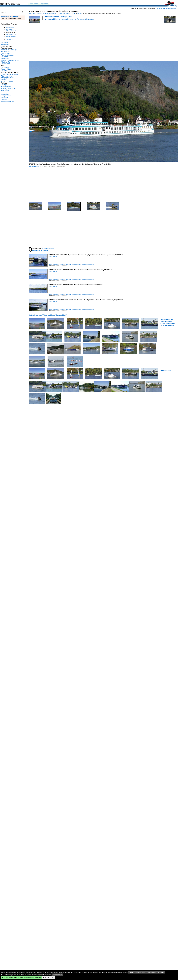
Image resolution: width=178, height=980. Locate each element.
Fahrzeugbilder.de (11, 31)
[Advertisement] (46, 40)
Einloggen (159, 8)
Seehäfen (4, 71)
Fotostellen (5, 98)
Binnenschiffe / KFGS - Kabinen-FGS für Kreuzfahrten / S (69, 19)
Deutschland (166, 371)
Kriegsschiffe (5, 59)
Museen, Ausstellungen (9, 88)
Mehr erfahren (57, 975)
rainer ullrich (53, 257)
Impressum (44, 4)
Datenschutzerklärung (7, 101)
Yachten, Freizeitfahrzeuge (10, 60)
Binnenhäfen (5, 67)
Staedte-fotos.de (11, 36)
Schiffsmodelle (6, 87)
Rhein (79, 13)
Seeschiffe (4, 57)
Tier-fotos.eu (10, 40)
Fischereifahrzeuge (7, 55)
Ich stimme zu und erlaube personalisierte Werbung (22, 977)
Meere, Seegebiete (7, 81)
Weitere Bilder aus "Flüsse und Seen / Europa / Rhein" (48, 315)
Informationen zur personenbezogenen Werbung (146, 972)
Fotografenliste (6, 96)
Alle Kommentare (48, 248)
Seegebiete (5, 43)
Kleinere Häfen (6, 69)
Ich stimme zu (49, 977)
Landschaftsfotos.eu (12, 38)
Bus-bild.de (9, 29)
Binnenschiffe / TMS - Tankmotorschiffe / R (82, 264)
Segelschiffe (5, 45)
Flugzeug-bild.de (11, 34)
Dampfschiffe (5, 53)
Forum (31, 4)
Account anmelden (169, 8)
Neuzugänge (5, 94)
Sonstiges (4, 85)
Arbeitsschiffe (5, 62)
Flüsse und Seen (63, 13)
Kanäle (3, 80)
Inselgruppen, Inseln (8, 78)
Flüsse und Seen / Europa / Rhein (59, 17)
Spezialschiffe (5, 64)
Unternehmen (5, 90)
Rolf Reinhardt (34, 167)
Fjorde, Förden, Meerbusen (10, 74)
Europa (73, 13)
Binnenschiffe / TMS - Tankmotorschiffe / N (82, 279)
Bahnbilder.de (10, 27)
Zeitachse (4, 99)
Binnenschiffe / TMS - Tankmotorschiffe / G (82, 309)
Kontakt (37, 4)
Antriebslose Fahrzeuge (9, 50)
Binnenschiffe (5, 52)
